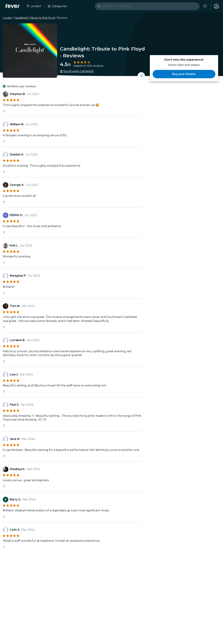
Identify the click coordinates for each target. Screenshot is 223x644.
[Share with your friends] (141, 76)
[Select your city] (34, 6)
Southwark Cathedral (78, 71)
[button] (184, 74)
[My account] (216, 6)
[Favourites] (205, 6)
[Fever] (12, 6)
